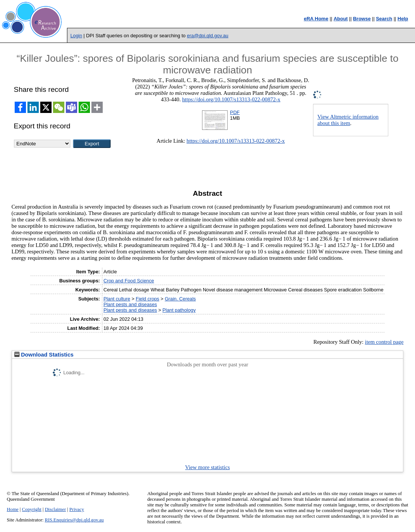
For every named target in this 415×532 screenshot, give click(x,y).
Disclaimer (55, 509)
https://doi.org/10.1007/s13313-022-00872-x (231, 99)
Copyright (32, 509)
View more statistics (207, 467)
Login (76, 36)
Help (403, 19)
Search (384, 19)
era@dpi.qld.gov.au (208, 36)
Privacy (77, 509)
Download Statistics (44, 355)
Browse (362, 19)
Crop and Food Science (129, 281)
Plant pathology (179, 310)
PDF (235, 112)
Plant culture (117, 299)
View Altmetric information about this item (348, 120)
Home (13, 509)
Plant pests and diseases (130, 304)
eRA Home (316, 19)
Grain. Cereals (180, 299)
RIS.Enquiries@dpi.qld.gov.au (74, 520)
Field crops (148, 299)
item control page (384, 342)
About (341, 19)
